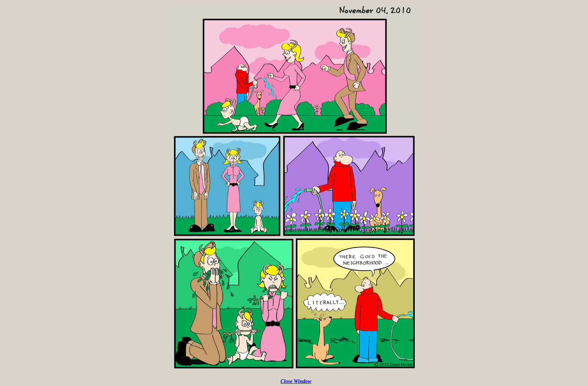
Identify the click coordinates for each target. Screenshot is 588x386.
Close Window (296, 381)
